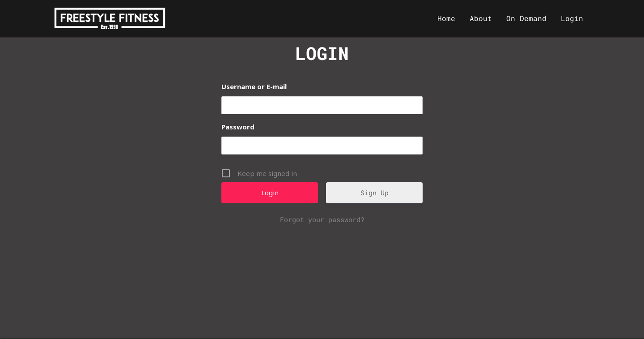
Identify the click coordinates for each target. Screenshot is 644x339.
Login (572, 18)
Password (238, 127)
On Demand (526, 18)
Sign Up (375, 193)
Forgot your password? (322, 219)
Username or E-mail (254, 86)
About (481, 18)
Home (446, 18)
